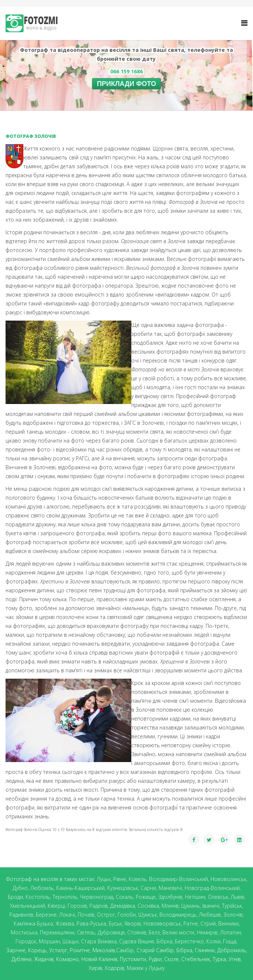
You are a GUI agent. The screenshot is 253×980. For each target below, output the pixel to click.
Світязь (86, 932)
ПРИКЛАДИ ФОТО (127, 84)
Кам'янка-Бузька (33, 923)
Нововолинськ (228, 879)
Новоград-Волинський (212, 888)
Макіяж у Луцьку (146, 968)
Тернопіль (65, 897)
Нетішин (195, 897)
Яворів (133, 923)
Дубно (20, 888)
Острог (106, 915)
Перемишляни (57, 932)
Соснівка (148, 906)
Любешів (210, 915)
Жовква (65, 923)
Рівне (120, 879)
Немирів (207, 932)
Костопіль (38, 897)
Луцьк (104, 879)
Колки (213, 941)
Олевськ (218, 897)
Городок (26, 941)
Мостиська (24, 932)
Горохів (77, 906)
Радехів (99, 906)
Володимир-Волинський (178, 879)
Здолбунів (170, 897)
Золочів (233, 915)
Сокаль (124, 897)
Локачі (67, 915)
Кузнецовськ (123, 888)
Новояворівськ (162, 923)
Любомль (42, 888)
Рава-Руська (91, 923)
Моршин (49, 941)
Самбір (125, 950)
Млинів (170, 906)
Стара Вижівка (99, 941)
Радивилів (21, 915)
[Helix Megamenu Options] (244, 23)
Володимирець (178, 915)
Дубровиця (111, 932)
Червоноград (97, 897)
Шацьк (70, 941)
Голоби (127, 915)
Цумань (190, 906)
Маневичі (170, 888)
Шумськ (148, 915)
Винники (228, 923)
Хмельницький (28, 906)
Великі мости (178, 932)
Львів (237, 897)
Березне (46, 915)
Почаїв (86, 915)
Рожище (146, 897)
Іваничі (211, 906)
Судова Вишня (136, 941)
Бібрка (164, 941)
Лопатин (231, 932)
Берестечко (189, 941)
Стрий (208, 923)
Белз (154, 932)
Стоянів (137, 932)
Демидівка (123, 906)
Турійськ (232, 906)
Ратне (191, 923)
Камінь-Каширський (80, 888)
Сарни (148, 888)
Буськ (115, 923)
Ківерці (56, 906)
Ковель (138, 879)
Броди (15, 897)
